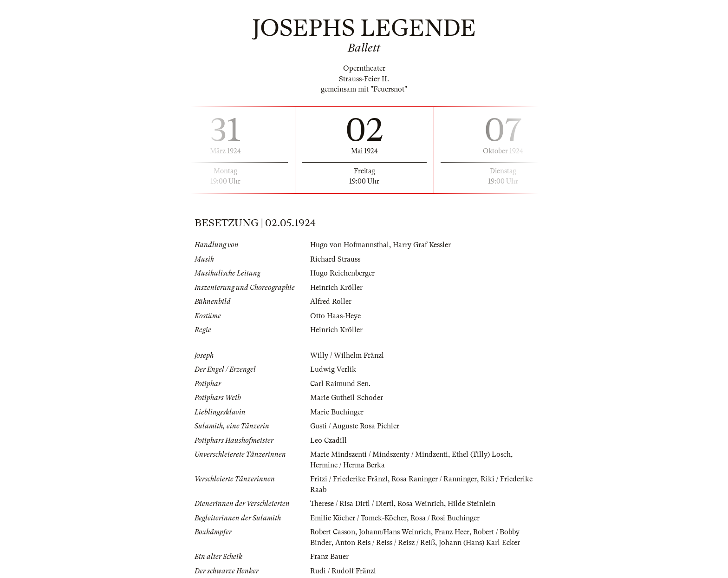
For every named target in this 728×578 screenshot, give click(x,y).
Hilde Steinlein (471, 504)
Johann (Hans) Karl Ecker (479, 543)
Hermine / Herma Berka (348, 465)
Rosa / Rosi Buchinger (445, 518)
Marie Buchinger (337, 412)
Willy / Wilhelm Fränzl (347, 355)
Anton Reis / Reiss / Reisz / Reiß (385, 543)
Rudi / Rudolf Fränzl (343, 571)
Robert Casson (333, 532)
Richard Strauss (335, 259)
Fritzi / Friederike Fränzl (349, 479)
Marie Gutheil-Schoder (347, 398)
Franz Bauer (329, 557)
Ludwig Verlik (333, 369)
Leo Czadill (328, 440)
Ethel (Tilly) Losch (481, 454)
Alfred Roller (331, 302)
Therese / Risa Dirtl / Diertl (352, 504)
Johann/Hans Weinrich (395, 532)
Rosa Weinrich (421, 504)
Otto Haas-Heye (335, 316)
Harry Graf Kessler (422, 245)
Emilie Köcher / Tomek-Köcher (358, 518)
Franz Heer (452, 532)
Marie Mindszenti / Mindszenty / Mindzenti (379, 454)
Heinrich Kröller (336, 288)
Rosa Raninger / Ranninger (434, 479)
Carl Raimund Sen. (340, 384)
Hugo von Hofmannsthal (350, 245)
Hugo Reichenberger (342, 273)
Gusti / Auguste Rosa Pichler (355, 426)
